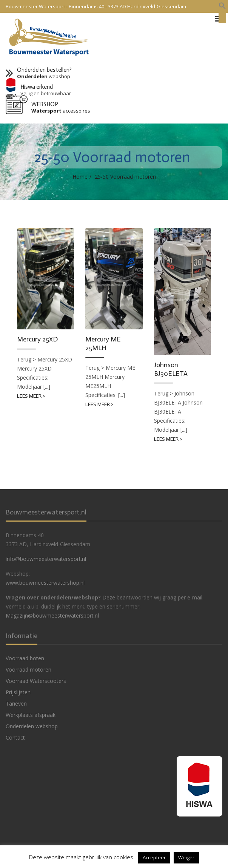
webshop (44, 76)
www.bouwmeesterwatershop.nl (45, 583)
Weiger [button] (186, 857)
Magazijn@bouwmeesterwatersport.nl (52, 615)
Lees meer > (31, 396)
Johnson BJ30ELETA (171, 369)
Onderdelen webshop (32, 726)
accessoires (61, 111)
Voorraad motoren (28, 670)
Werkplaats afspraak (31, 715)
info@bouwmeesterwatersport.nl (46, 559)
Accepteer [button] (154, 857)
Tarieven (16, 704)
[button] (222, 6)
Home (80, 177)
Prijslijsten (18, 692)
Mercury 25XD (37, 339)
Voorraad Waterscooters (36, 681)
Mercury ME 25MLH (103, 344)
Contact (15, 737)
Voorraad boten (25, 658)
